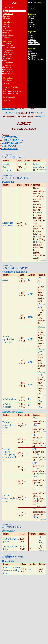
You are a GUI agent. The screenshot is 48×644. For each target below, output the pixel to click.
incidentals (32, 9)
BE (9, 63)
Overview (7, 26)
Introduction (8, 43)
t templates (32, 40)
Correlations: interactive (12, 91)
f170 (40, 212)
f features (31, 18)
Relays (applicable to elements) (9, 339)
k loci (30, 34)
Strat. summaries (9, 97)
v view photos (33, 42)
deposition (7, 56)
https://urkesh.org (8, 109)
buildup (37, 164)
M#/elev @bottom (7, 405)
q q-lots (31, 22)
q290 (35, 449)
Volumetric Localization (14, 272)
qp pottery (32, 26)
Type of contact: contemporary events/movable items (10, 455)
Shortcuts (7, 18)
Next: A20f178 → (38, 113)
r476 (40, 330)
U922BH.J (43, 474)
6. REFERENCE (9, 149)
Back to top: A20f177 (8, 155)
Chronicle (7, 37)
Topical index (8, 14)
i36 (34, 435)
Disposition (8, 561)
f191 (34, 499)
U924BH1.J (42, 446)
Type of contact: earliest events (10, 498)
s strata (31, 38)
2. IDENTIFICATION (12, 140)
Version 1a (39, 117)
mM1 (31, 294)
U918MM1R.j (41, 305)
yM (26, 455)
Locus (5, 280)
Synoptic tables (9, 89)
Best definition (7, 169)
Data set (6, 84)
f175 (34, 485)
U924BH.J (43, 170)
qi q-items (32, 24)
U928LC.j (43, 261)
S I (8, 35)
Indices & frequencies (11, 87)
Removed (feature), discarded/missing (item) (11, 570)
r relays (31, 36)
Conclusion (7, 31)
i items (30, 20)
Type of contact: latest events (9, 425)
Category (7, 164)
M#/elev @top (9, 399)
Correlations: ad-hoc (11, 93)
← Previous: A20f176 (12, 113)
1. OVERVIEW (10, 137)
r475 (40, 307)
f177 (34, 426)
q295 (35, 463)
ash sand (41, 539)
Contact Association (12, 412)
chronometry (8, 58)
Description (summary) (8, 224)
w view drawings (34, 44)
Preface (6, 24)
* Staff (6, 29)
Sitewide (6, 101)
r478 (40, 375)
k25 (39, 278)
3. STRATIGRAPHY (12, 143)
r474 (40, 285)
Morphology (8, 531)
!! (25, 164)
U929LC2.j (43, 432)
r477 (40, 352)
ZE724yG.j (43, 460)
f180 (35, 242)
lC (25, 169)
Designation (8, 182)
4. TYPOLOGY (9, 146)
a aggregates (33, 16)
